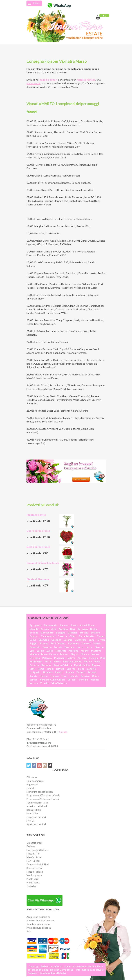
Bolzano (95, 633)
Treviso (85, 676)
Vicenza (95, 680)
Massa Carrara (49, 654)
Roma (41, 669)
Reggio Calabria (63, 665)
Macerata (61, 651)
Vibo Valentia (59, 683)
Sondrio (91, 669)
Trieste (74, 676)
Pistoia (88, 662)
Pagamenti (32, 785)
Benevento (47, 633)
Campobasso (48, 636)
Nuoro (95, 654)
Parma (57, 662)
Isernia (58, 647)
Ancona (64, 625)
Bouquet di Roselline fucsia (43, 563)
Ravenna (46, 665)
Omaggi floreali (34, 843)
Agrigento (35, 625)
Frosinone (73, 643)
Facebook (34, 766)
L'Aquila (34, 629)
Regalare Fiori (34, 810)
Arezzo (45, 629)
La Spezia (35, 672)
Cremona (44, 640)
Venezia (83, 680)
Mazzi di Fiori (33, 854)
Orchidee (31, 886)
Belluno (34, 633)
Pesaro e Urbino (72, 662)
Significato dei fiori (36, 824)
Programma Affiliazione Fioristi (43, 799)
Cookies (33, 973)
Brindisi (72, 633)
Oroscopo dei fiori (36, 817)
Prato (48, 662)
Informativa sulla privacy (90, 970)
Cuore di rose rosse (38, 531)
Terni (64, 676)
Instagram (45, 766)
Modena (34, 654)
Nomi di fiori (33, 813)
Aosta (74, 625)
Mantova (96, 651)
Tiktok (50, 766)
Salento (63, 732)
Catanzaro (81, 640)
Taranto (81, 672)
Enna (92, 640)
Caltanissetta (87, 636)
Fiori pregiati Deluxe (37, 850)
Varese (33, 680)
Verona (34, 683)
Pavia (97, 662)
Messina (74, 651)
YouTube (39, 766)
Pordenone (36, 662)
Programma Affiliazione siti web (43, 795)
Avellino (63, 629)
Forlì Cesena (58, 643)
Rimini (50, 669)
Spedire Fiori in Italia (37, 803)
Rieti (32, 669)
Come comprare (35, 781)
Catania (68, 640)
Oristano (35, 658)
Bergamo (83, 629)
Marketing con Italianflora (40, 792)
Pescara (82, 658)
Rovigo (60, 669)
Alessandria (51, 625)
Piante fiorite (33, 883)
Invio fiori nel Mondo (37, 806)
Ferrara (101, 640)
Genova (86, 643)
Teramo (92, 672)
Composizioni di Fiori (38, 864)
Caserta (62, 636)
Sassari (59, 672)
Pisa (103, 658)
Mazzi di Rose (34, 857)
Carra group (67, 970)
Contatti (31, 788)
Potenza (34, 665)
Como (33, 640)
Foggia (33, 643)
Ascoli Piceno (88, 625)
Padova (71, 658)
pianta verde (33, 83)
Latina (40, 651)
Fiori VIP (31, 821)
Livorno (99, 647)
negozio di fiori (49, 80)
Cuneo (101, 636)
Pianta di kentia (36, 515)
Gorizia (97, 643)
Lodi (32, 651)
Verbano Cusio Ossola (52, 680)
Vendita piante (34, 875)
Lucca (50, 651)
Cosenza (56, 640)
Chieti (73, 636)
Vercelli (72, 680)
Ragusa (96, 665)
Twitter (29, 766)
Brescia (84, 633)
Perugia (93, 658)
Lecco (80, 647)
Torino (44, 676)
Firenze (44, 643)
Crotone (69, 647)
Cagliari (34, 636)
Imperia (47, 647)
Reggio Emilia (82, 665)
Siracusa (48, 672)
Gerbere (31, 846)
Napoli (75, 654)
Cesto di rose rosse (38, 547)
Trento (33, 676)
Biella (93, 629)
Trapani (54, 676)
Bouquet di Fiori (35, 868)
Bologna (61, 633)
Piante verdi (33, 879)
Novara (85, 654)
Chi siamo (32, 777)
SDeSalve (61, 973)
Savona (70, 672)
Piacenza (59, 658)
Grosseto (35, 647)
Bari (73, 629)
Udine (95, 676)
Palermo (47, 658)
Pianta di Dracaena (38, 579)
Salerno (71, 669)
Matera (64, 654)
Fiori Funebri (33, 861)
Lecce (89, 647)
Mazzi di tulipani (35, 872)
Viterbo (45, 683)
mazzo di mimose (86, 80)
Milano (85, 651)
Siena (81, 669)
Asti (54, 629)
